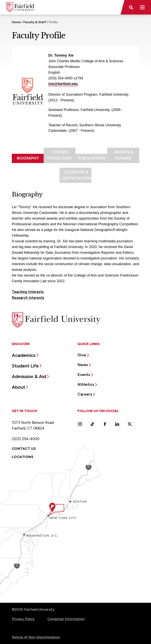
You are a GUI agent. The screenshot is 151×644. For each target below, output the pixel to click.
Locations (23, 457)
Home (16, 22)
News (83, 365)
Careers (85, 394)
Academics (24, 355)
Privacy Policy (23, 619)
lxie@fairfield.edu (63, 84)
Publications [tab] (92, 158)
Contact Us (24, 449)
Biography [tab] (28, 158)
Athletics (86, 384)
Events (84, 375)
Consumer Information (66, 619)
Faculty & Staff (35, 22)
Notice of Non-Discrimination (36, 637)
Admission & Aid (29, 376)
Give (82, 355)
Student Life (25, 366)
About (18, 387)
